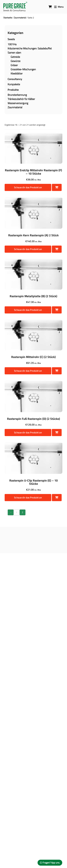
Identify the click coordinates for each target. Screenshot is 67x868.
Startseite (8, 18)
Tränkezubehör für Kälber (21, 99)
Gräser (14, 65)
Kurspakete (14, 84)
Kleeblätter (17, 73)
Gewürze (15, 61)
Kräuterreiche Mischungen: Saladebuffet (30, 48)
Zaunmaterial (20, 18)
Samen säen (14, 53)
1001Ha (12, 44)
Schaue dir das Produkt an (28, 187)
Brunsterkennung (17, 95)
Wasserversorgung (18, 103)
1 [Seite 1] (17, 512)
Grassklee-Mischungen (23, 69)
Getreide (15, 57)
